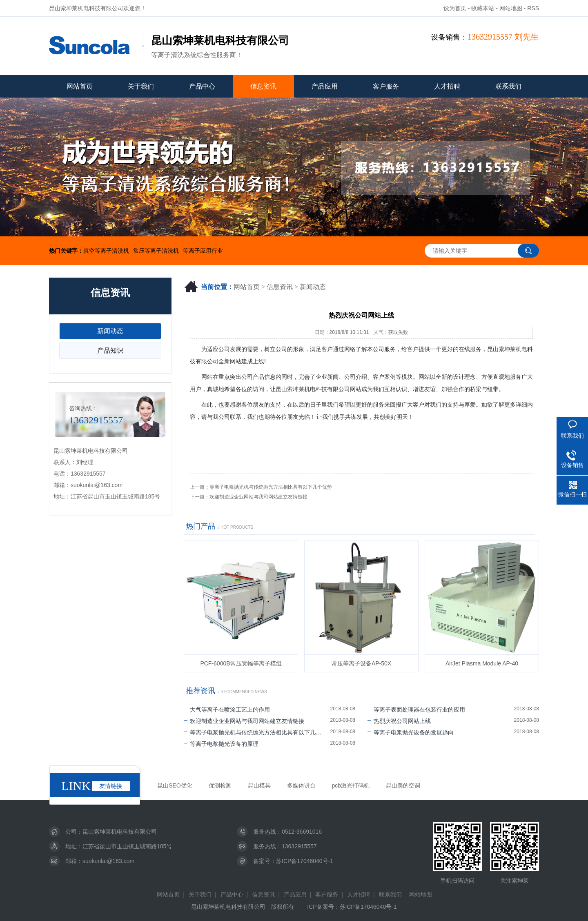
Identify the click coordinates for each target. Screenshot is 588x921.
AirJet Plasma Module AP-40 (482, 663)
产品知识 (110, 350)
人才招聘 (447, 86)
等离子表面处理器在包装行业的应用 (416, 710)
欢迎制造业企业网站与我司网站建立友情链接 (258, 497)
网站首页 (80, 86)
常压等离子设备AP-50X (361, 663)
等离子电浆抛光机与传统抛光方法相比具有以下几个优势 (271, 487)
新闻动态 (313, 287)
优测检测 (220, 785)
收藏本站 (483, 8)
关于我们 (141, 86)
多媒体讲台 (301, 785)
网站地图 (511, 8)
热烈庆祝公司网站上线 (399, 721)
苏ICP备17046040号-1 (305, 861)
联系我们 (508, 86)
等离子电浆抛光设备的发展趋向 (411, 732)
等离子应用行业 (203, 251)
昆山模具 (259, 785)
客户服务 (386, 86)
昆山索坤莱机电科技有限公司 (120, 832)
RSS (533, 8)
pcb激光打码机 (351, 785)
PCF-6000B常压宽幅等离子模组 (241, 663)
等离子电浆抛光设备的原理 (221, 744)
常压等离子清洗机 (156, 251)
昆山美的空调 (403, 785)
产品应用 (325, 86)
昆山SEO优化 (175, 785)
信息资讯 (263, 86)
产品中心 (202, 86)
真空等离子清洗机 (106, 251)
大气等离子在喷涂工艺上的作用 (227, 710)
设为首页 (455, 8)
